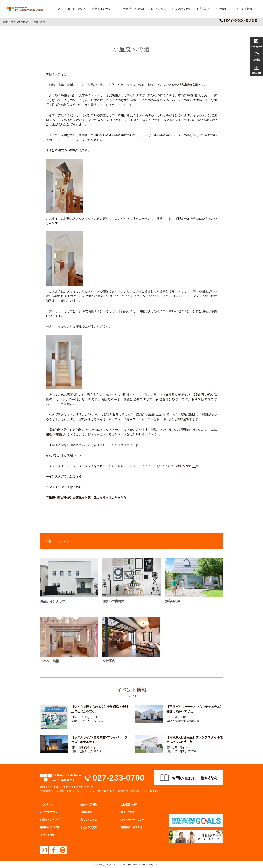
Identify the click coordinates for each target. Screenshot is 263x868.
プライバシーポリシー (132, 820)
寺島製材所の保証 (134, 9)
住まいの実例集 (182, 9)
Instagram (256, 43)
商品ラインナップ (103, 9)
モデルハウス (158, 9)
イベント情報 (244, 9)
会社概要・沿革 (129, 804)
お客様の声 (203, 9)
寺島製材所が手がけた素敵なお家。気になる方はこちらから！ (88, 498)
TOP (59, 9)
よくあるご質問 (89, 827)
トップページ (47, 804)
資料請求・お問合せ (131, 827)
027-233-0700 (119, 778)
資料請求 (256, 69)
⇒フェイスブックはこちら (64, 487)
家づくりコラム (89, 820)
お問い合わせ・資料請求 (194, 778)
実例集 (256, 56)
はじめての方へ (77, 9)
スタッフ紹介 (128, 812)
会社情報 (221, 9)
